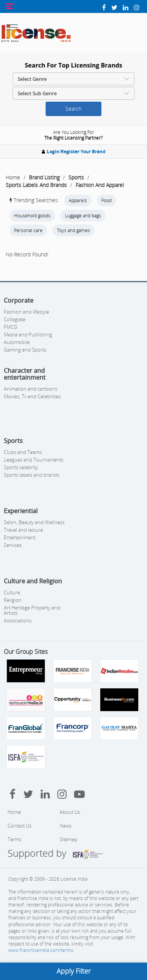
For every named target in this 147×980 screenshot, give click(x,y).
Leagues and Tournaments (34, 460)
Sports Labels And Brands (36, 185)
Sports (76, 177)
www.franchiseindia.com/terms (41, 950)
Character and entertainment (25, 374)
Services (13, 545)
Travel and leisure (23, 530)
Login (53, 152)
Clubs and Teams (23, 452)
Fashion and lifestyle (26, 312)
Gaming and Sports (25, 350)
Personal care (28, 230)
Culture (12, 592)
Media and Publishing (28, 335)
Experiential (21, 511)
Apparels (78, 200)
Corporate (19, 300)
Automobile (17, 342)
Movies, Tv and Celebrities (32, 396)
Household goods (32, 216)
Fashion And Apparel (100, 185)
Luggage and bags (83, 216)
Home (13, 177)
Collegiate (15, 319)
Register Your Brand (83, 152)
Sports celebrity (21, 467)
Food (107, 200)
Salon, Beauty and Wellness (34, 522)
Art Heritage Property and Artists (32, 610)
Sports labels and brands (32, 475)
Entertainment (20, 537)
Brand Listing (44, 177)
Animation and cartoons (31, 389)
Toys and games (73, 230)
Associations (18, 620)
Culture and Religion (33, 581)
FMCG (10, 327)
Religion (13, 600)
